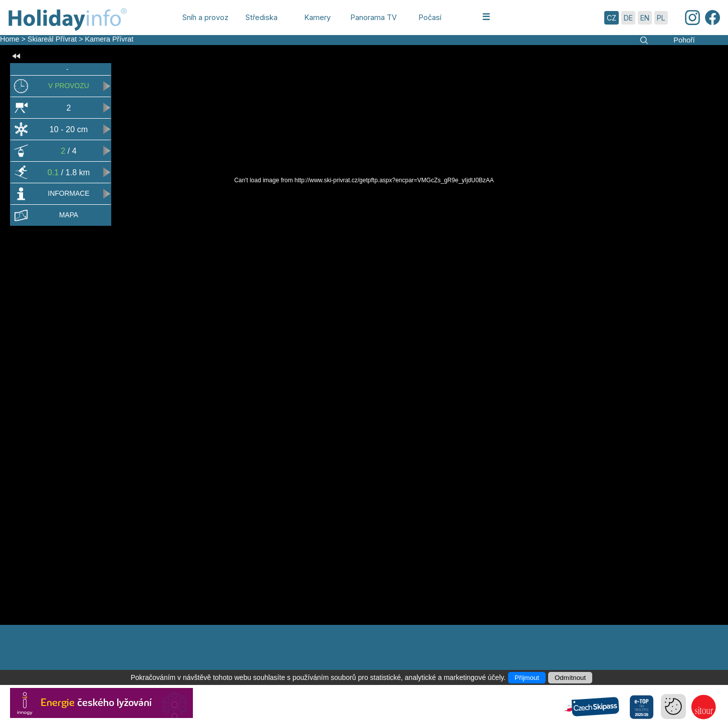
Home (10, 39)
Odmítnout (570, 678)
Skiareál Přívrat (52, 39)
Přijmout (527, 678)
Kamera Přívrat (109, 39)
